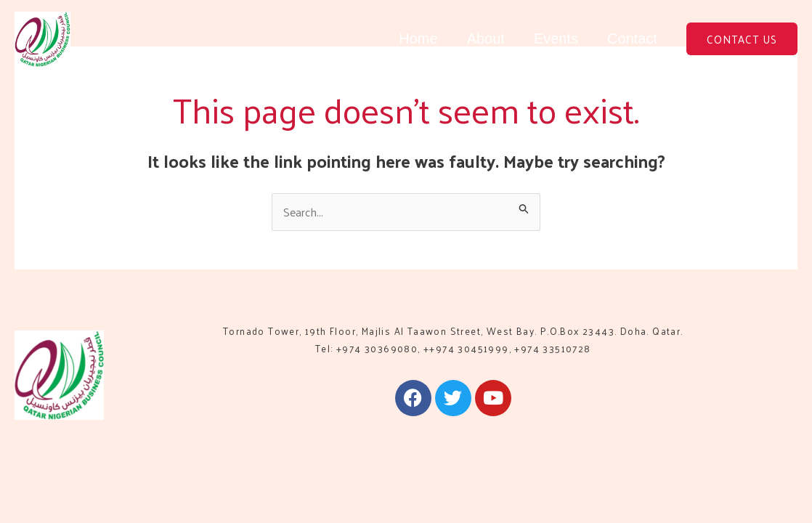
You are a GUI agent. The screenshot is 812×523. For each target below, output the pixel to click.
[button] (742, 39)
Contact (632, 38)
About (486, 38)
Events (556, 38)
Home (418, 38)
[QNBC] (42, 37)
